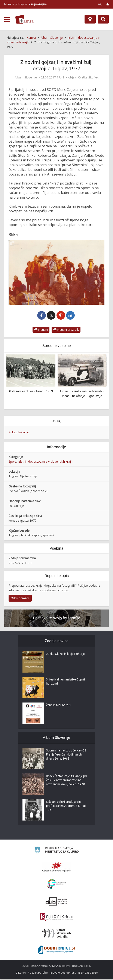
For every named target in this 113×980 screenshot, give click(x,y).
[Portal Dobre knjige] (56, 950)
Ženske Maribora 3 (58, 706)
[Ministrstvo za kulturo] (57, 851)
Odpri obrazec (20, 599)
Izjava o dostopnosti (63, 973)
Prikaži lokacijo (19, 433)
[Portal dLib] (56, 902)
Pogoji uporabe (38, 973)
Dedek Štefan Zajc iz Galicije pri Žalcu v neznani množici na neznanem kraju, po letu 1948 (66, 782)
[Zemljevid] (90, 19)
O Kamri (21, 973)
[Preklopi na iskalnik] (103, 19)
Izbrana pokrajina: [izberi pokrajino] (25, 4)
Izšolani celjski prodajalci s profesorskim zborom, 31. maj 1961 (66, 807)
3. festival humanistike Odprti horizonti (65, 683)
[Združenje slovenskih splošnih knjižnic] (57, 918)
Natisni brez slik (66, 330)
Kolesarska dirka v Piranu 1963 (31, 392)
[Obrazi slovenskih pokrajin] (57, 934)
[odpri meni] (7, 19)
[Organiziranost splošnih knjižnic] (56, 868)
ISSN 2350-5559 (88, 973)
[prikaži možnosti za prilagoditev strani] (100, 4)
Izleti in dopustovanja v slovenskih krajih (45, 462)
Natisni (41, 330)
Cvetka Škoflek (88, 77)
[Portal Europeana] (57, 885)
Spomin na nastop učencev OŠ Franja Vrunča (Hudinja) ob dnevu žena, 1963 (66, 756)
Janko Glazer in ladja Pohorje (65, 655)
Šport (12, 462)
